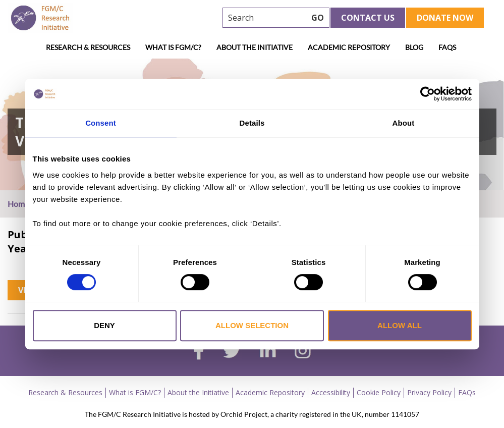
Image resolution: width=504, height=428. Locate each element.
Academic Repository (349, 47)
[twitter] (232, 352)
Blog (414, 47)
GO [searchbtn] (318, 18)
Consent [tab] (101, 123)
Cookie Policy (379, 392)
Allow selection (252, 325)
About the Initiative (255, 47)
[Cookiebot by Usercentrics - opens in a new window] (428, 94)
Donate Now (445, 18)
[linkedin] (268, 352)
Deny (104, 325)
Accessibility (331, 392)
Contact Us (368, 18)
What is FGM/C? (173, 47)
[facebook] (199, 352)
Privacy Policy (429, 392)
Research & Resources (88, 47)
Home (18, 204)
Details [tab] (252, 123)
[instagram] (303, 352)
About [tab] (404, 123)
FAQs (447, 47)
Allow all (400, 325)
